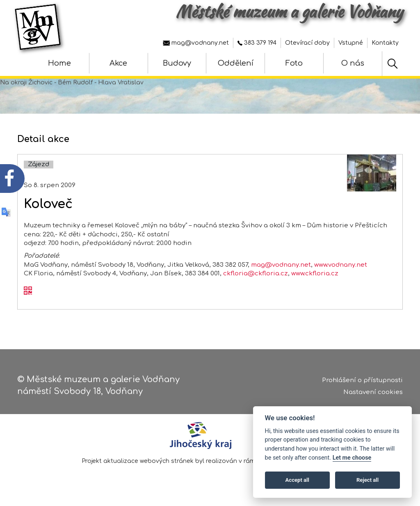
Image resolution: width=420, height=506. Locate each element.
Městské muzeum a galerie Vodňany (289, 11)
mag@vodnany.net (196, 43)
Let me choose (352, 458)
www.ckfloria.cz (315, 286)
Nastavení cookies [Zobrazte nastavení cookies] (373, 395)
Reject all (367, 480)
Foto (294, 63)
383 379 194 (257, 43)
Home (59, 63)
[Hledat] (393, 64)
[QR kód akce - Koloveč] (28, 303)
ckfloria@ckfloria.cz (256, 286)
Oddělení (236, 63)
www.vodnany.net (341, 277)
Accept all (297, 480)
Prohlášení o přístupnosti (362, 384)
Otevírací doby (307, 43)
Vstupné (351, 43)
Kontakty (385, 43)
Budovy (177, 63)
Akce (118, 63)
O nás (353, 63)
